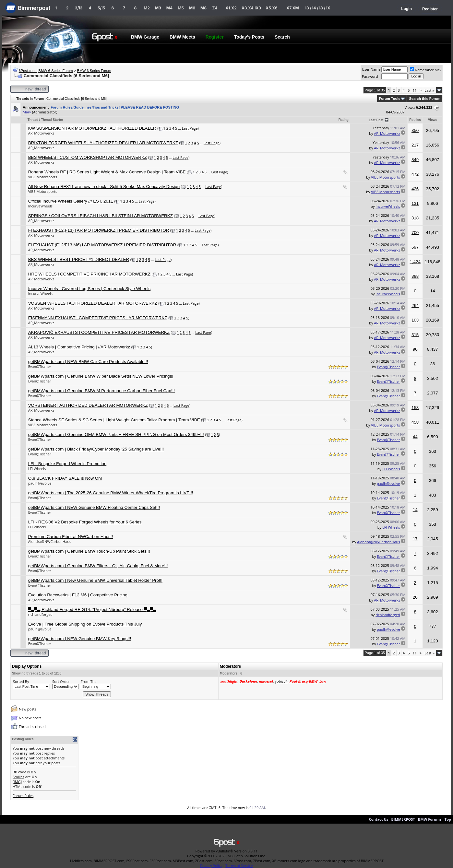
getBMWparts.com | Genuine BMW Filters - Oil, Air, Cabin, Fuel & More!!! (98, 566)
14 (415, 510)
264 (415, 305)
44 (415, 437)
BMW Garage (145, 37)
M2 (147, 8)
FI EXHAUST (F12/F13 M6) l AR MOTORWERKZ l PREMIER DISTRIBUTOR (102, 245)
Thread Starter (52, 120)
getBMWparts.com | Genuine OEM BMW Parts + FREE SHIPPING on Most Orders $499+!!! (116, 434)
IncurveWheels (40, 206)
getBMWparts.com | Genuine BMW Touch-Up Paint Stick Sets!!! (89, 551)
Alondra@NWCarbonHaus (50, 541)
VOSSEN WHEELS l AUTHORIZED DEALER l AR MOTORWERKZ (93, 303)
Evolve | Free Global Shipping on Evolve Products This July (85, 624)
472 (415, 174)
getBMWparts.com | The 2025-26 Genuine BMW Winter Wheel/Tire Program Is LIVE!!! (111, 493)
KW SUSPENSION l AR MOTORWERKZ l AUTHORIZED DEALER (92, 128)
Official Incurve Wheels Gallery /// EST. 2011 (71, 201)
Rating (344, 120)
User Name (371, 69)
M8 (203, 8)
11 (415, 90)
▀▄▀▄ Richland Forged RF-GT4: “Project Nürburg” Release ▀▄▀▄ (92, 610)
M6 (192, 8)
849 (415, 160)
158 (415, 408)
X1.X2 (231, 8)
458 (415, 422)
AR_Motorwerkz (41, 133)
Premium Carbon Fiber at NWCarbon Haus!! (71, 537)
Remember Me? (426, 70)
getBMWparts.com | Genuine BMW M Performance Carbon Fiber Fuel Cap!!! (101, 391)
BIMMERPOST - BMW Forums (416, 819)
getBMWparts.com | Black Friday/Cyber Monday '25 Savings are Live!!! (96, 449)
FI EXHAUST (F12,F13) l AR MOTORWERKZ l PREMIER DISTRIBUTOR (99, 230)
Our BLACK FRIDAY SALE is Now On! (65, 478)
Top (448, 819)
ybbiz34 (281, 681)
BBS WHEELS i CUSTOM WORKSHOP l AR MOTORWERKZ (88, 157)
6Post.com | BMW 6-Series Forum (46, 71)
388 (415, 276)
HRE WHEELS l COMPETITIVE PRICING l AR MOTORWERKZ (89, 274)
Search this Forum (425, 99)
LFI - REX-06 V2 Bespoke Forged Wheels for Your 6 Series (85, 522)
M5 (181, 8)
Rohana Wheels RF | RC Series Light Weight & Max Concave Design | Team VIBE (107, 172)
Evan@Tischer (40, 366)
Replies (415, 120)
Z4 (215, 8)
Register (430, 9)
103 (415, 320)
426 (415, 189)
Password (370, 76)
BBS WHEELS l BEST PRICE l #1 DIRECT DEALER (79, 259)
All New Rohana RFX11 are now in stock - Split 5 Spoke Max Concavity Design (104, 187)
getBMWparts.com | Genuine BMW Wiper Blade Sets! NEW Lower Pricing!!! (101, 376)
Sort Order (61, 681)
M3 (158, 8)
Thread (33, 120)
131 (415, 203)
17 (415, 539)
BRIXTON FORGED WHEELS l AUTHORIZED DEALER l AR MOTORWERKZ (103, 143)
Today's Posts (249, 37)
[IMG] (17, 782)
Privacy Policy (211, 866)
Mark (27, 112)
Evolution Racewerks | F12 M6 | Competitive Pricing (78, 595)
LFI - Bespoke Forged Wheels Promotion (67, 464)
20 (415, 597)
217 (415, 145)
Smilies (18, 777)
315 (415, 335)
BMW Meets (182, 37)
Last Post (376, 120)
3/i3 (79, 8)
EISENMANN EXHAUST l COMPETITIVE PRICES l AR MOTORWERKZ (98, 318)
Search (282, 37)
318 (415, 218)
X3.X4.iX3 (251, 8)
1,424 (415, 262)
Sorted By (21, 681)
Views (433, 120)
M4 (169, 8)
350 (415, 130)
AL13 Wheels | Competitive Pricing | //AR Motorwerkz (79, 347)
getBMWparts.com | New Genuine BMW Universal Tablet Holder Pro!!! (95, 580)
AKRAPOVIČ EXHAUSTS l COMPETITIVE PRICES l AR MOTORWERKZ (99, 332)
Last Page (190, 128)
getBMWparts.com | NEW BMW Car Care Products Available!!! (88, 362)
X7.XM (292, 8)
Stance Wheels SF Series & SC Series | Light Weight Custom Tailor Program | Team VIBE (114, 420)
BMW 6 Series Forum (94, 71)
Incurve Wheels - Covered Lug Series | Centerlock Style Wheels (89, 289)
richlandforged (40, 614)
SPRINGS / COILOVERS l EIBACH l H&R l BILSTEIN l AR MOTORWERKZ (101, 216)
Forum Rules (23, 796)
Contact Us (379, 819)
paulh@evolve (40, 483)
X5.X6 (271, 8)
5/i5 (101, 8)
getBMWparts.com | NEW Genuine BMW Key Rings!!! (80, 639)
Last (429, 90)
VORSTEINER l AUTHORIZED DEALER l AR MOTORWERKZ (88, 405)
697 (415, 247)
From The (89, 681)
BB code (19, 772)
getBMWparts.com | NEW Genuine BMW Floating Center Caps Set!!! (94, 507)
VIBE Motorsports (43, 177)
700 (415, 233)
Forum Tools (390, 99)
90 (415, 349)
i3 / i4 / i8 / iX (318, 8)
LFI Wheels (37, 469)
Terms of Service (239, 866)
